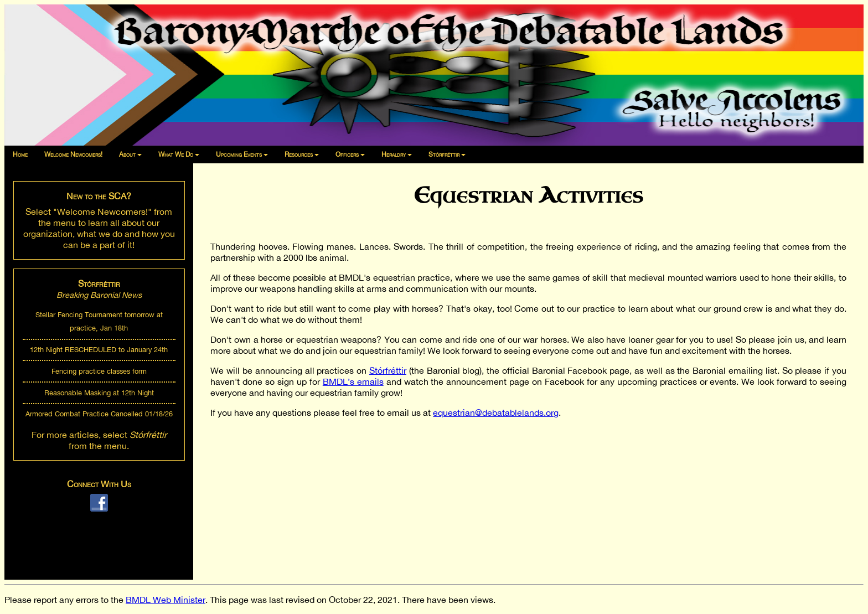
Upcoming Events (239, 154)
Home (20, 154)
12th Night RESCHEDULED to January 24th (99, 350)
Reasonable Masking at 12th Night (99, 393)
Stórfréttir (444, 154)
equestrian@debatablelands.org (496, 412)
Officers (347, 154)
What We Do (176, 154)
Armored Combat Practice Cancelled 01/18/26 (99, 414)
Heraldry (394, 154)
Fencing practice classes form (99, 371)
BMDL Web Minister (166, 600)
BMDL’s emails (353, 381)
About (127, 154)
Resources (299, 154)
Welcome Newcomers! (73, 154)
